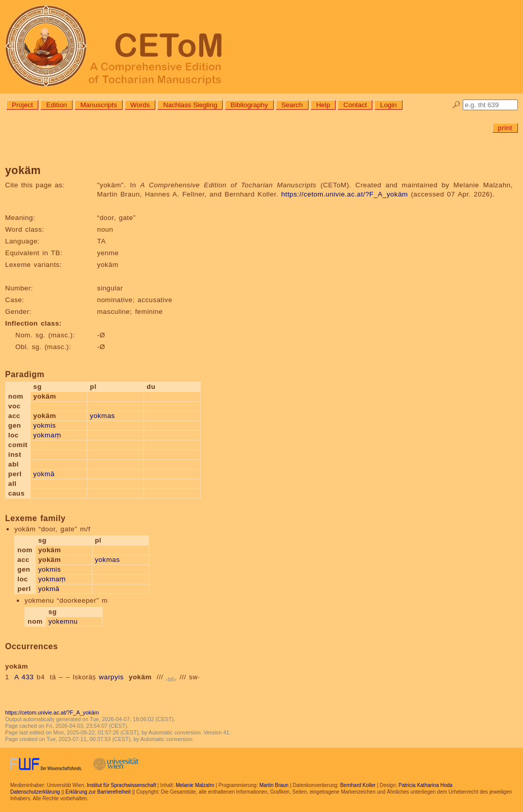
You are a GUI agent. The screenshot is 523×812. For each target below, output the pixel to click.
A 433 (24, 677)
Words (140, 105)
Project (22, 105)
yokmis (44, 425)
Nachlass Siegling (190, 105)
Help (323, 105)
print (505, 128)
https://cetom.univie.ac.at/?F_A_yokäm (345, 194)
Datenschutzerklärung (35, 792)
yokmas (102, 416)
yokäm (140, 677)
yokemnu (63, 621)
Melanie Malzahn (195, 785)
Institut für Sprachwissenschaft (122, 785)
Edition (56, 105)
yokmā (44, 474)
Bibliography (249, 105)
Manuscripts (99, 105)
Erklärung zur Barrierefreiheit (98, 792)
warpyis (111, 677)
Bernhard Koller (358, 785)
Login (388, 105)
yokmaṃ (47, 435)
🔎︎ (456, 105)
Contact (355, 105)
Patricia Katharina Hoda (425, 785)
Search (292, 105)
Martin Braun (274, 785)
